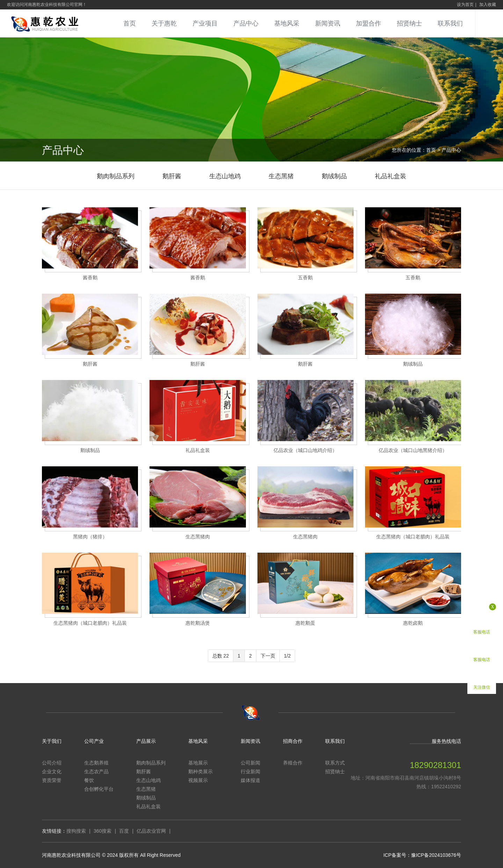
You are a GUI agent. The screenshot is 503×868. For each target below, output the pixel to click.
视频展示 (198, 780)
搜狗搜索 (76, 831)
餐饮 (89, 780)
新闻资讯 (328, 23)
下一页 (268, 656)
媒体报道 (250, 780)
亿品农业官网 (151, 831)
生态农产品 (96, 772)
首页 (130, 23)
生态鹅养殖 (96, 763)
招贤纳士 (409, 23)
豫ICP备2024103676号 (436, 855)
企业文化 (52, 772)
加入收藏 (488, 5)
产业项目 (205, 23)
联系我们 (450, 23)
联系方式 (335, 763)
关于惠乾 (164, 23)
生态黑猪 (281, 176)
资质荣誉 (52, 780)
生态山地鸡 (225, 176)
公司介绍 (52, 763)
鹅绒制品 (334, 176)
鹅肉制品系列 (116, 176)
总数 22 (221, 656)
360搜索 (103, 831)
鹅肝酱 (172, 176)
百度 (124, 831)
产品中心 (246, 23)
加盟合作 (369, 23)
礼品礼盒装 (391, 176)
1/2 (287, 656)
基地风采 (287, 23)
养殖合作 (293, 763)
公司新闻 (250, 763)
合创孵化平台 (99, 789)
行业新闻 (250, 772)
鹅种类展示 (201, 772)
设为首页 (465, 5)
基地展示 (198, 763)
